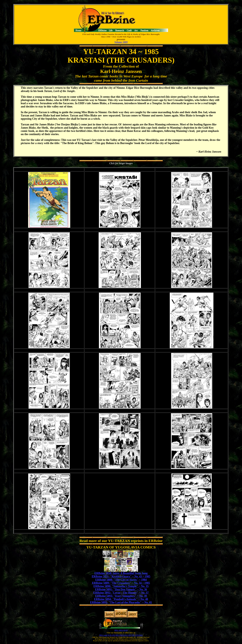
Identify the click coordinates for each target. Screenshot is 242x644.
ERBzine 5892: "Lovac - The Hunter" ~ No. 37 (121, 593)
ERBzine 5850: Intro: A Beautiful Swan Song (121, 573)
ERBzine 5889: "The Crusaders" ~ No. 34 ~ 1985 (121, 583)
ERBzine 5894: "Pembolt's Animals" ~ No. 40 (121, 599)
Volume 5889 (121, 42)
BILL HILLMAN (121, 630)
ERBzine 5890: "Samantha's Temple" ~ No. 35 (121, 586)
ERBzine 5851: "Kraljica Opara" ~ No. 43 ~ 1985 (121, 576)
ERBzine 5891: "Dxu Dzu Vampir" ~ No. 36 (121, 589)
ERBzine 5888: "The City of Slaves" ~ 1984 (121, 580)
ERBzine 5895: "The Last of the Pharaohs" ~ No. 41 (121, 602)
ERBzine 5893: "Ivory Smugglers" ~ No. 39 (121, 596)
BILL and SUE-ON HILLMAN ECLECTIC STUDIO (121, 635)
